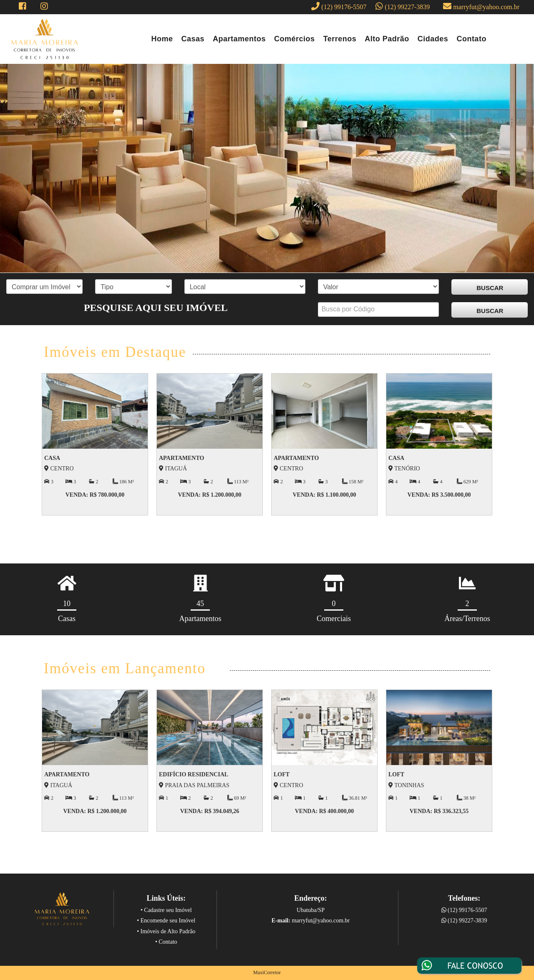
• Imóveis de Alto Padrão (166, 931)
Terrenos (340, 39)
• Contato (166, 942)
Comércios (295, 39)
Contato (471, 39)
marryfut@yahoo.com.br (479, 6)
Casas (193, 39)
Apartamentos (239, 39)
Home (162, 39)
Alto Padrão (387, 39)
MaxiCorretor (267, 972)
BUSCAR (490, 288)
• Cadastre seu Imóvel (166, 910)
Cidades (433, 39)
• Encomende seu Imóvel (166, 921)
